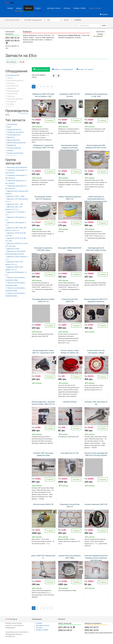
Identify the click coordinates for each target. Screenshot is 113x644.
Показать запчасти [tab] (41, 69)
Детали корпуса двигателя (16, 143)
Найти (104, 25)
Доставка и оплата (54, 8)
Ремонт (38, 8)
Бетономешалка (12, 86)
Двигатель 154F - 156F (14, 204)
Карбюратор (11, 145)
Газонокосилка (12, 94)
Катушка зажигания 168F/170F (96, 504)
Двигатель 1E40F (12, 249)
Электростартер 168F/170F (43, 504)
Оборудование (17, 71)
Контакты (67, 8)
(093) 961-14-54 (92, 630)
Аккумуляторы (11, 124)
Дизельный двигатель (14, 99)
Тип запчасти (15, 120)
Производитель (17, 112)
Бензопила (10, 83)
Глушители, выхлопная (15, 132)
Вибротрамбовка (12, 91)
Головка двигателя (13, 135)
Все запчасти (12, 62)
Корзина (104, 14)
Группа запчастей (13, 161)
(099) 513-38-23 (12, 41)
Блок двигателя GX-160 (70, 453)
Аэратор (9, 78)
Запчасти (28, 8)
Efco (22, 62)
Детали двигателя (13, 140)
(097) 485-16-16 (12, 38)
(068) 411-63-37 (92, 627)
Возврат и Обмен (80, 8)
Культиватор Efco (12, 75)
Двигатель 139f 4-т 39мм (15, 196)
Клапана (9, 150)
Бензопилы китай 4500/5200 (16, 167)
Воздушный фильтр (13, 130)
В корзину (50, 120)
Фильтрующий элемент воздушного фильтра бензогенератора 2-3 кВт (70, 148)
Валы (8, 127)
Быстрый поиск (12, 20)
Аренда (19, 8)
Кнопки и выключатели (14, 153)
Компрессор (11, 101)
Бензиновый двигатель (14, 81)
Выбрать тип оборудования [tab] (62, 69)
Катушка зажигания (13, 148)
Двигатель (10, 137)
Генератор (10, 96)
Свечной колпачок (70, 402)
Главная (10, 8)
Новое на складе (95, 8)
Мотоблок (10, 104)
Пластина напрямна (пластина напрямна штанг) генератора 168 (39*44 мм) (96, 558)
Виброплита (11, 88)
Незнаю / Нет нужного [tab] (85, 69)
